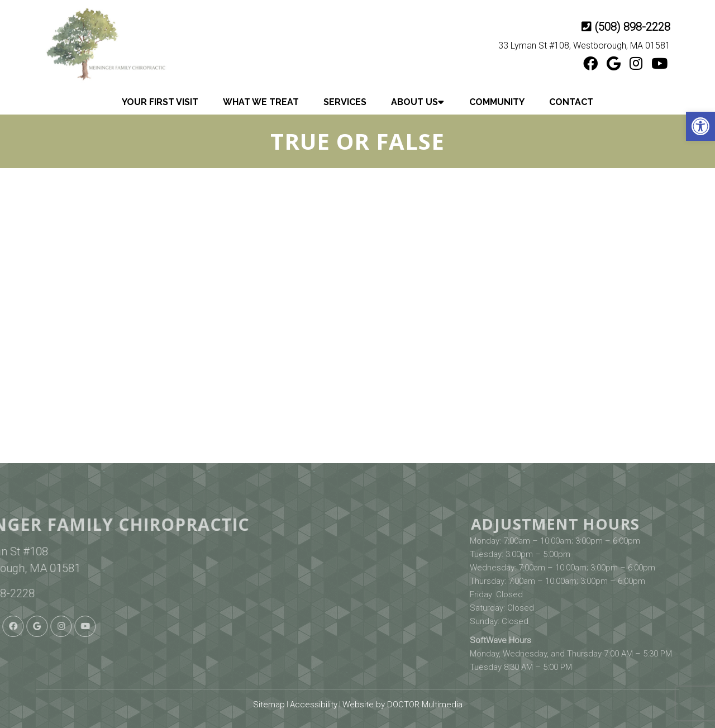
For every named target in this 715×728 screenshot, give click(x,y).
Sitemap (269, 705)
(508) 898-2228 (632, 27)
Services (345, 102)
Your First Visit (160, 102)
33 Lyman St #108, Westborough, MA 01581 (584, 46)
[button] (700, 126)
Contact (571, 102)
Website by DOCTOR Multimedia (402, 705)
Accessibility (314, 705)
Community (497, 102)
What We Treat (261, 102)
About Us (414, 102)
